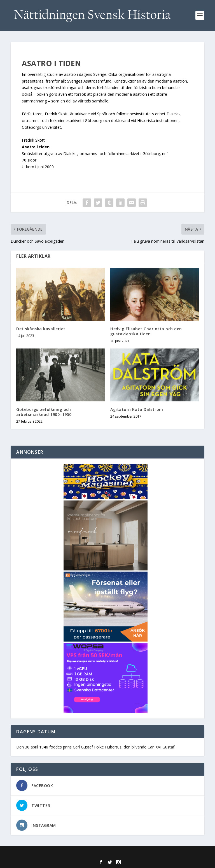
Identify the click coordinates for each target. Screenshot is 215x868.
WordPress (148, 854)
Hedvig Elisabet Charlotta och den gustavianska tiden (146, 331)
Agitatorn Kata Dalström (137, 409)
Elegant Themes (95, 854)
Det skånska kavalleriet (41, 329)
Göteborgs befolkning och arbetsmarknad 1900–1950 (44, 412)
